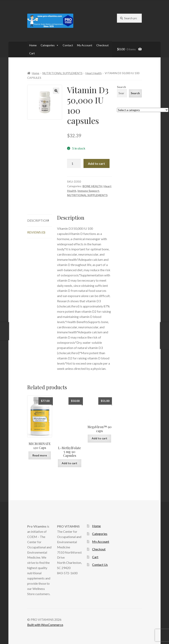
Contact (68, 45)
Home (33, 45)
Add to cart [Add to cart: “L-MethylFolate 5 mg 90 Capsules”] (69, 463)
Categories (50, 45)
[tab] (40, 221)
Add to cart (96, 163)
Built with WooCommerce (45, 625)
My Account (85, 45)
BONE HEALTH (92, 186)
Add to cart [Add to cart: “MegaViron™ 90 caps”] (100, 438)
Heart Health (94, 73)
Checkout (103, 45)
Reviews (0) (36, 232)
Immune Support (88, 191)
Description (38, 220)
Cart (32, 53)
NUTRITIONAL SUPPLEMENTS (62, 73)
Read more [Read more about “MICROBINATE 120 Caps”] (40, 455)
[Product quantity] (74, 164)
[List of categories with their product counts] (143, 110)
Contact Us (100, 565)
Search (121, 87)
